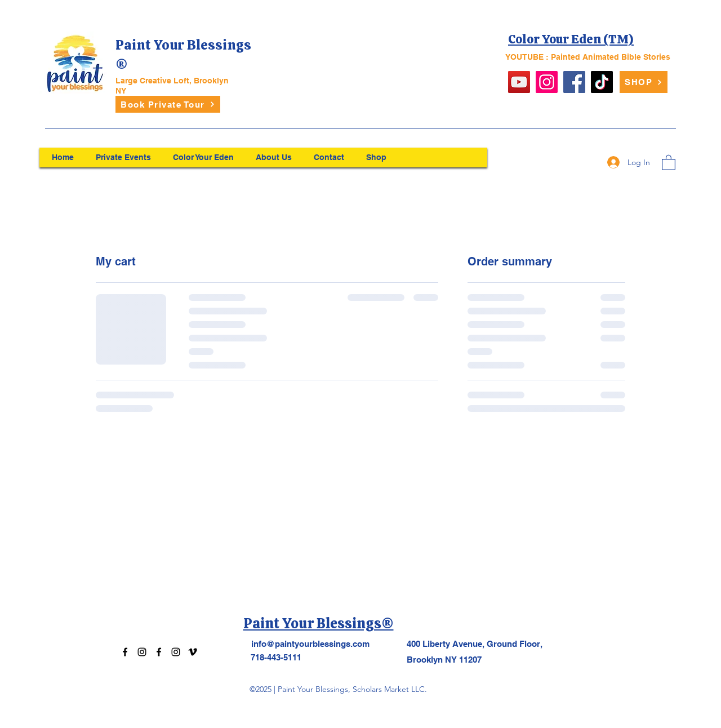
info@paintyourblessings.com (310, 644)
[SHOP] (644, 82)
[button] (669, 162)
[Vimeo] (193, 652)
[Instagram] (547, 82)
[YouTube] (519, 82)
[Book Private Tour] (168, 104)
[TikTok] (602, 82)
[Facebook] (574, 82)
